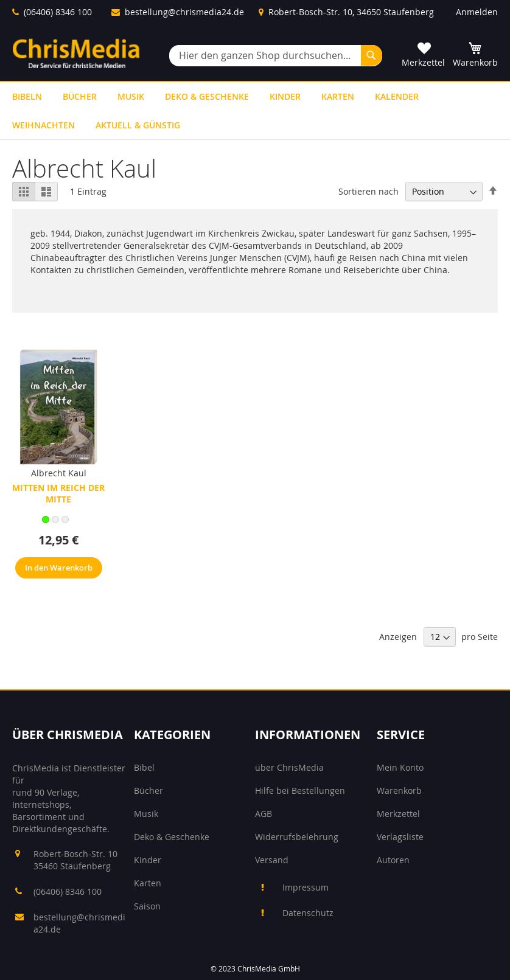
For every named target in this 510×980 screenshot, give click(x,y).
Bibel (144, 767)
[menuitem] (27, 96)
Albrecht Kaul (59, 473)
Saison (147, 906)
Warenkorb (399, 791)
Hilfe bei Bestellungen (300, 791)
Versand (272, 860)
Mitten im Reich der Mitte (58, 493)
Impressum (306, 887)
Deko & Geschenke (172, 837)
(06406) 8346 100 (58, 12)
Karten (148, 883)
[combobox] (276, 56)
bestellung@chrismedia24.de (184, 12)
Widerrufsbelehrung (297, 837)
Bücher (148, 791)
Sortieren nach (369, 191)
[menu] (255, 111)
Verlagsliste (400, 837)
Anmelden (477, 12)
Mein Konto (400, 767)
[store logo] (76, 53)
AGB (264, 814)
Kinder (148, 860)
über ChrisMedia (289, 767)
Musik (146, 814)
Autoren (393, 860)
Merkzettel (398, 814)
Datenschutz (308, 913)
